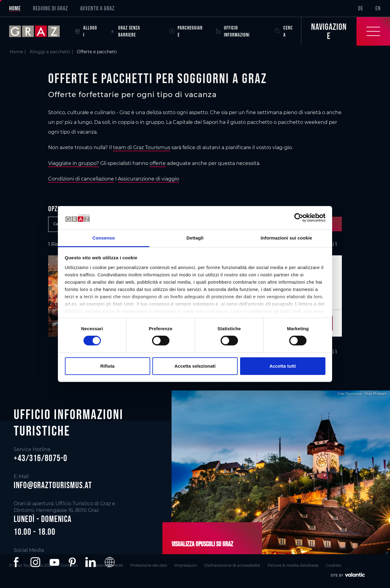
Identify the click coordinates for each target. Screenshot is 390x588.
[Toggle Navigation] (346, 31)
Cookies (333, 565)
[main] (195, 201)
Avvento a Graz (97, 8)
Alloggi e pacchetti (50, 52)
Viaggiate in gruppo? (74, 163)
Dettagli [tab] (195, 238)
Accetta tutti (283, 366)
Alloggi (86, 31)
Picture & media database (293, 565)
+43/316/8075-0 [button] (41, 458)
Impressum (186, 565)
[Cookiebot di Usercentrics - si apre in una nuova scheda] (299, 218)
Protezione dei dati (149, 565)
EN (378, 8)
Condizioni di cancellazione (81, 179)
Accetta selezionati (195, 366)
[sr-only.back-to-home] (39, 31)
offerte (158, 163)
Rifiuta (107, 366)
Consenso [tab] (103, 238)
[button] (17, 562)
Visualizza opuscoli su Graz (202, 544)
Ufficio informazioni (233, 31)
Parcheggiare (186, 31)
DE (361, 8)
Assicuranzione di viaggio (149, 179)
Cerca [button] (284, 31)
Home (15, 8)
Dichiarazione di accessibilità (232, 565)
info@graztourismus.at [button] (53, 485)
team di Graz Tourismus (142, 147)
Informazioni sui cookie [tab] (287, 238)
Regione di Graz (50, 8)
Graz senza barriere (125, 31)
